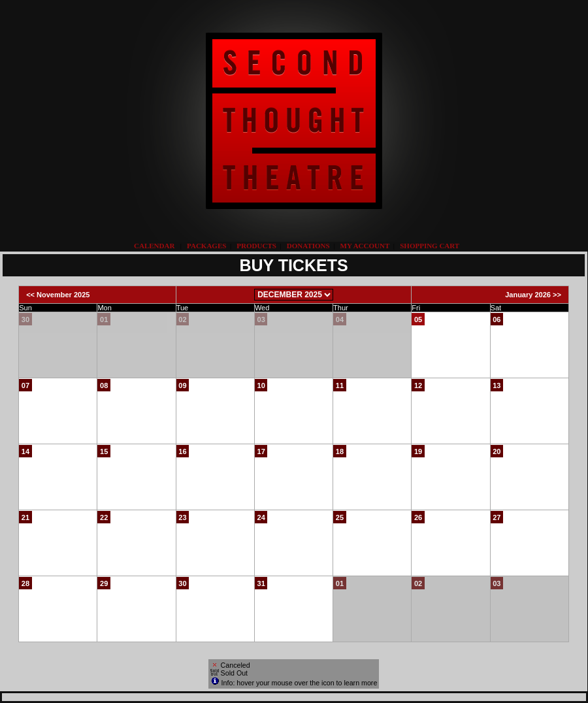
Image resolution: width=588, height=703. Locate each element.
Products (256, 246)
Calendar (154, 246)
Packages (206, 246)
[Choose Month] (294, 295)
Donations (308, 246)
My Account (364, 246)
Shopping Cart (430, 246)
